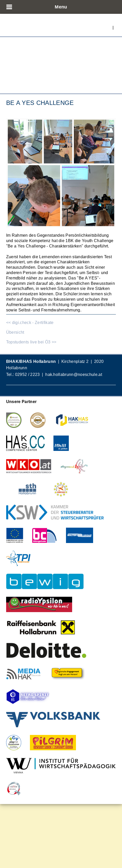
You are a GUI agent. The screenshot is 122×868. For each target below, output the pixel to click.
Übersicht (15, 332)
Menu (61, 7)
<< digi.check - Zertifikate (30, 322)
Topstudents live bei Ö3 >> (31, 342)
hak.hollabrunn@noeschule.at (74, 374)
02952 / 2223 (27, 374)
